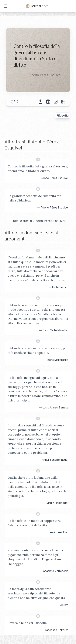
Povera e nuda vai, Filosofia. (28, 623)
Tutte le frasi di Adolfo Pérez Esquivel (38, 221)
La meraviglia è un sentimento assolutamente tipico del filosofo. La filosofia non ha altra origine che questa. (37, 593)
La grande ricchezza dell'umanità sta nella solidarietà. (34, 198)
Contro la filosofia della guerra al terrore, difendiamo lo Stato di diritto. (38, 169)
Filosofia (63, 115)
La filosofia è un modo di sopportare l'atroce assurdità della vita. (34, 523)
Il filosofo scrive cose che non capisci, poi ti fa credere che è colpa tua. (37, 350)
